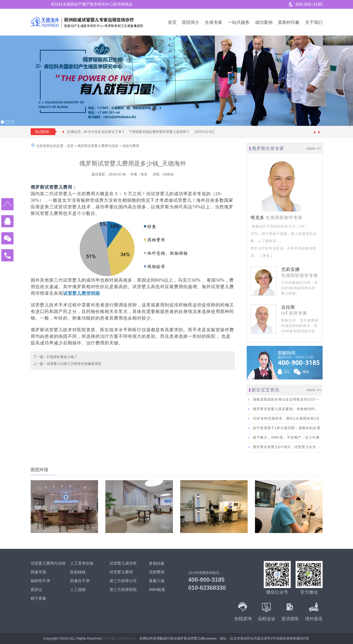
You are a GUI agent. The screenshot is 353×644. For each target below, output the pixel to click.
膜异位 (36, 590)
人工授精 (78, 590)
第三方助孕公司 (123, 581)
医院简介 (191, 22)
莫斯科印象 (289, 22)
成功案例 (264, 22)
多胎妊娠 (157, 563)
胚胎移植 (78, 572)
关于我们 (314, 22)
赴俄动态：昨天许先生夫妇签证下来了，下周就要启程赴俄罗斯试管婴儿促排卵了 (143, 132)
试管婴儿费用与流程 (48, 563)
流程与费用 (131, 146)
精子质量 (38, 598)
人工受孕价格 (82, 563)
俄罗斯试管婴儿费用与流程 (98, 146)
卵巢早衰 (38, 572)
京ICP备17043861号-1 (119, 638)
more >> (314, 148)
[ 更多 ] (266, 256)
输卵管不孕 (40, 581)
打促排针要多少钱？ (62, 357)
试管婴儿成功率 (123, 563)
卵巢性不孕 (80, 581)
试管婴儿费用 (121, 572)
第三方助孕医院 (123, 590)
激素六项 (157, 581)
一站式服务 (239, 22)
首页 (172, 22)
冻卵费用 (157, 572)
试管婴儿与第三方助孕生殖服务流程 (74, 364)
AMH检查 (157, 590)
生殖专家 (214, 22)
